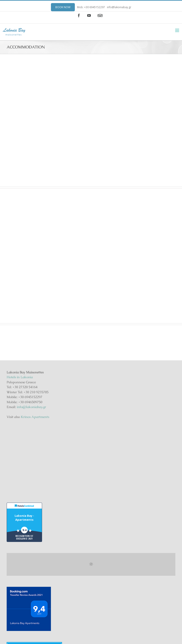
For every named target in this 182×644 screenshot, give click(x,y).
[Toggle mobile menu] (177, 30)
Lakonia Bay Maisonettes (34, 608)
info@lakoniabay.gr (119, 7)
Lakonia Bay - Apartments (24, 462)
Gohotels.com (43, 618)
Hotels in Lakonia (20, 377)
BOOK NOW (63, 7)
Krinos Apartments (35, 417)
